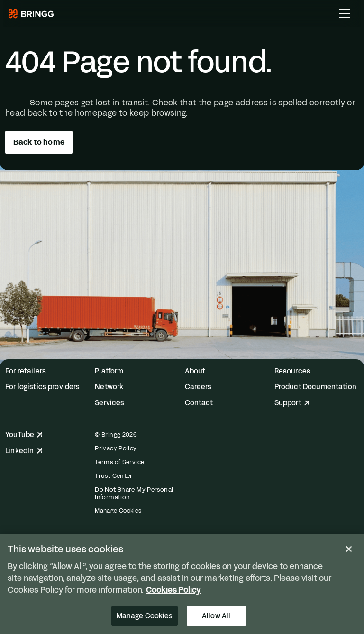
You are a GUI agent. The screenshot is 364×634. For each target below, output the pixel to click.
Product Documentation (315, 387)
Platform (109, 371)
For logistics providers (42, 387)
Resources (292, 371)
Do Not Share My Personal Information (134, 494)
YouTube (24, 435)
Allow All (216, 616)
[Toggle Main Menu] (345, 13)
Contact (199, 403)
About (195, 371)
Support (292, 403)
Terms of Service (119, 462)
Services (109, 403)
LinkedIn (24, 451)
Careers (198, 387)
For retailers (26, 371)
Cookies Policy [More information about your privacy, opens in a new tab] (173, 590)
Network (109, 387)
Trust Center (114, 476)
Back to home (39, 142)
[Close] (349, 549)
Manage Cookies (118, 511)
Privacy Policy (116, 448)
